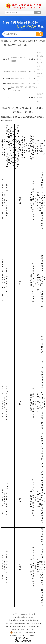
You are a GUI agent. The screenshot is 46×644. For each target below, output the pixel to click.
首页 (15, 41)
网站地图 (33, 635)
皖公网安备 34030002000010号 (23, 632)
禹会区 (22, 41)
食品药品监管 (32, 41)
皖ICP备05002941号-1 (26, 629)
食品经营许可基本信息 (17, 45)
